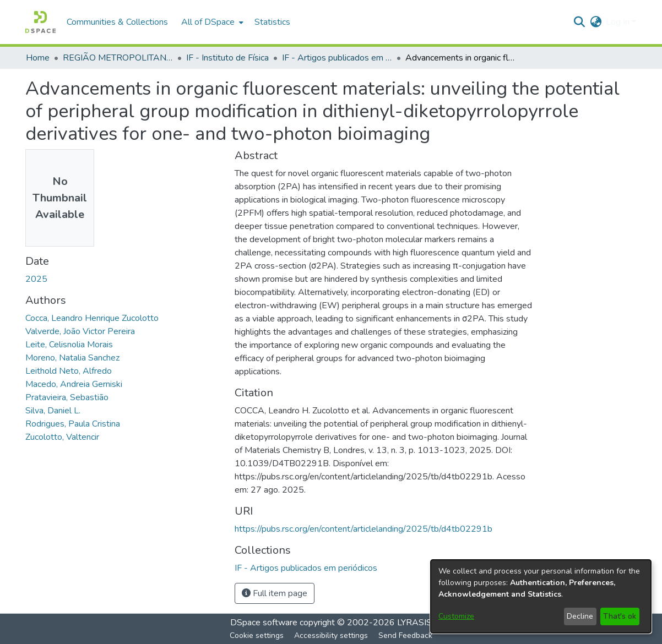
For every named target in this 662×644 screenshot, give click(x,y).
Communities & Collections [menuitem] (117, 22)
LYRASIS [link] (414, 623)
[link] (306, 568)
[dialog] (541, 596)
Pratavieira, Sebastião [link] (67, 397)
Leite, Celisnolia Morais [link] (69, 345)
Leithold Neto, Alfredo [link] (69, 371)
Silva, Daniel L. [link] (53, 411)
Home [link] (38, 58)
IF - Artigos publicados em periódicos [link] (337, 58)
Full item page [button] (275, 593)
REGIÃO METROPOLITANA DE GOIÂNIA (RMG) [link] (118, 58)
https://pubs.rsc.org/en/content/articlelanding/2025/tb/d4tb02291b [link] (363, 529)
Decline (580, 616)
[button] (40, 22)
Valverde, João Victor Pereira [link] (80, 331)
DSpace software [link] (264, 623)
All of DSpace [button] (208, 22)
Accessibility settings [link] (331, 635)
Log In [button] (619, 22)
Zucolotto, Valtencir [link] (62, 437)
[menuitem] (211, 22)
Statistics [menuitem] (272, 22)
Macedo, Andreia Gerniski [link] (74, 384)
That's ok (620, 616)
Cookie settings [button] (257, 635)
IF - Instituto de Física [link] (227, 58)
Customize (456, 616)
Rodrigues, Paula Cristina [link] (73, 424)
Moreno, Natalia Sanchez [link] (72, 358)
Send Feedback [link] (405, 635)
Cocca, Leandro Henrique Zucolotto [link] (92, 318)
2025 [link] (36, 279)
